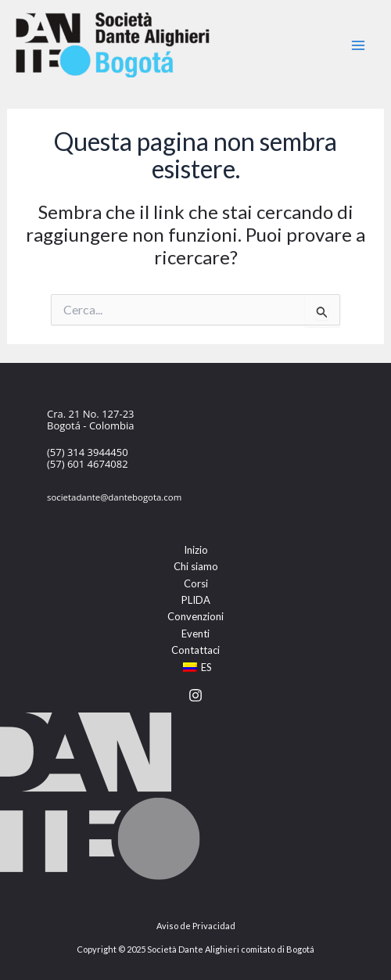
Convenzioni (195, 616)
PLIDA (196, 600)
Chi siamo (196, 566)
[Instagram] (195, 695)
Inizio (196, 550)
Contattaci (195, 650)
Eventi (195, 634)
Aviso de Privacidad (196, 926)
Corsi (196, 583)
